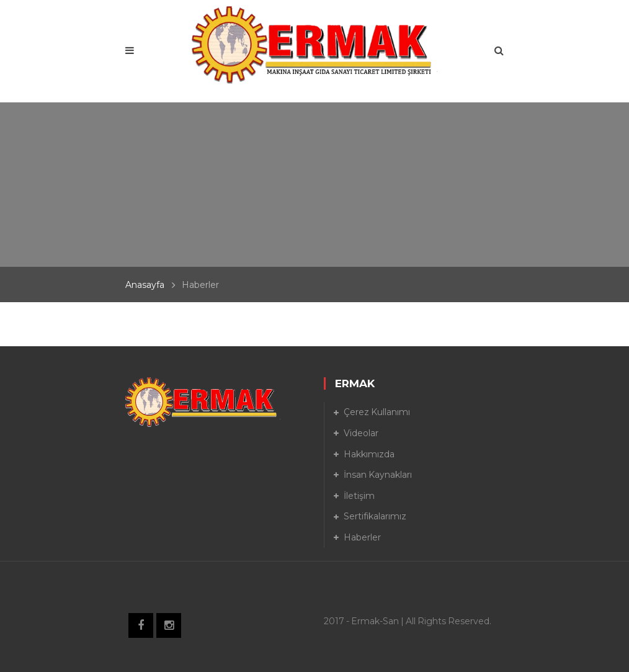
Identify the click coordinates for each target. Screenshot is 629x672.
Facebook (141, 625)
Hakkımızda (369, 454)
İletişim (359, 496)
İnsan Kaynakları (378, 475)
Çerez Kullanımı (377, 412)
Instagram (169, 625)
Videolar (361, 433)
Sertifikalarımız (375, 516)
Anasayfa (145, 285)
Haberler (362, 537)
